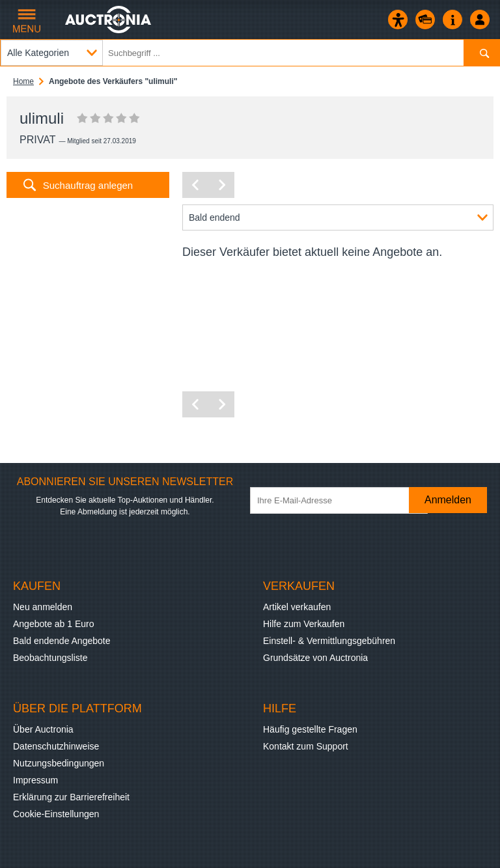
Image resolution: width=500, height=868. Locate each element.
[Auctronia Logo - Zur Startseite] (109, 20)
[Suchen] (481, 53)
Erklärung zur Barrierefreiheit (71, 797)
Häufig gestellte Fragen (310, 729)
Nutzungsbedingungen (59, 763)
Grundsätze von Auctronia (315, 658)
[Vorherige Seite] (195, 185)
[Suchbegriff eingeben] (250, 53)
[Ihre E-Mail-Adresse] (339, 500)
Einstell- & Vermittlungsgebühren (329, 641)
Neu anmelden (43, 607)
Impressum (35, 780)
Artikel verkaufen (297, 607)
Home (23, 81)
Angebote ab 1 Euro (54, 624)
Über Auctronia (43, 729)
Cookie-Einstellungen (56, 814)
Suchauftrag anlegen (88, 185)
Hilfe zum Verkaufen (304, 624)
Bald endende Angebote (62, 641)
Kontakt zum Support (306, 746)
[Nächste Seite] (221, 185)
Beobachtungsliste (50, 658)
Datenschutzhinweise (56, 746)
